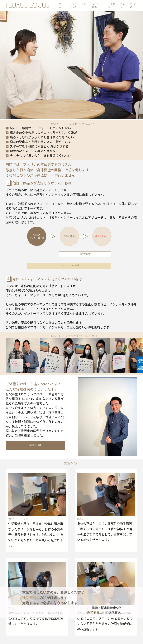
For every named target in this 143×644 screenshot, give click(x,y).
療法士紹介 (35, 445)
